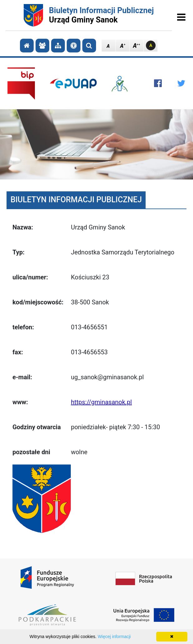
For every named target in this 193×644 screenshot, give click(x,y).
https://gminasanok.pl (101, 402)
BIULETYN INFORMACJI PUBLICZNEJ (76, 200)
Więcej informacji (114, 637)
